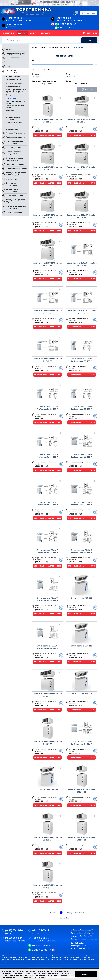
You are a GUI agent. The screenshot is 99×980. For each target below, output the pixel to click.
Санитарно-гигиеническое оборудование (16, 207)
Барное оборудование (14, 196)
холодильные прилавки (14, 126)
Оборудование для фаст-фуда (15, 201)
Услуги (34, 33)
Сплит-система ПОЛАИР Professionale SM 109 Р (47, 408)
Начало (52, 913)
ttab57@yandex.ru (79, 946)
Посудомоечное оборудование (12, 190)
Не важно (50, 84)
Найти (89, 40)
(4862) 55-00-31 (40, 938)
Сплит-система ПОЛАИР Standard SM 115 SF (47, 121)
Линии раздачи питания (15, 148)
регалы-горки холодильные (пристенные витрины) (16, 91)
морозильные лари (13, 86)
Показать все (79, 913)
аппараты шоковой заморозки (13, 118)
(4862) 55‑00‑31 (63, 18)
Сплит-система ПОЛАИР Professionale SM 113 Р (47, 503)
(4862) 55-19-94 (14, 930)
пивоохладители (12, 129)
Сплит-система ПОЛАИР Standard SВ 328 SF (82, 264)
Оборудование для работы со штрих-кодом (16, 174)
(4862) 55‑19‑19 (14, 18)
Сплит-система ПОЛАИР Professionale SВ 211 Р (82, 456)
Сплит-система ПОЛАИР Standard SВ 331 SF (82, 312)
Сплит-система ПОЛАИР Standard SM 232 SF (47, 264)
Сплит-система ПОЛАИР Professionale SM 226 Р (82, 743)
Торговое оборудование (15, 133)
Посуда (8, 49)
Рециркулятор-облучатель (16, 54)
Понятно (86, 974)
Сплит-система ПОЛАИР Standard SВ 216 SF (82, 216)
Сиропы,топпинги (12, 58)
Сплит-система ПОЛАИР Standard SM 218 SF (47, 168)
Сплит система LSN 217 (47, 789)
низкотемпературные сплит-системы (15, 107)
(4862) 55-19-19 (42, 131)
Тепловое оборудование (15, 137)
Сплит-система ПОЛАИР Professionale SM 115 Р (47, 551)
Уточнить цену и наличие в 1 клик (47, 135)
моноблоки (10, 111)
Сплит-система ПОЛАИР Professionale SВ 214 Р (82, 503)
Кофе (8, 66)
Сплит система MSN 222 (82, 598)
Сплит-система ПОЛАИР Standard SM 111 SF (82, 791)
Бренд (68, 74)
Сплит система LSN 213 (82, 646)
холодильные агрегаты (14, 122)
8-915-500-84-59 (67, 28)
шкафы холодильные (13, 80)
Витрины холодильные (14, 76)
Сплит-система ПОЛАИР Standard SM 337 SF (47, 312)
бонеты (9, 95)
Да (35, 84)
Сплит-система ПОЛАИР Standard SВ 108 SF (47, 839)
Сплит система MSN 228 (82, 694)
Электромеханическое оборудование (14, 142)
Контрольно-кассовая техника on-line (14, 159)
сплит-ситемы (11, 98)
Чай (7, 62)
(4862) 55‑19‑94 (14, 25)
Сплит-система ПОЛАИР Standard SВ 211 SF (82, 121)
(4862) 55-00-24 (40, 930)
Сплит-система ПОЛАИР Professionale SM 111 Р (47, 456)
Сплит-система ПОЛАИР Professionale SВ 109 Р (82, 408)
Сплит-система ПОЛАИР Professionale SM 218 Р (47, 599)
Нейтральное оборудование (11, 184)
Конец (69, 913)
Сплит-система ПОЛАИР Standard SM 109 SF (47, 743)
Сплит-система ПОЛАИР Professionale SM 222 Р (47, 647)
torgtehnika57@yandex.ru (82, 948)
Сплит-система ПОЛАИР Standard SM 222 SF (47, 695)
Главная (34, 47)
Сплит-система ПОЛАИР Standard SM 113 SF (82, 839)
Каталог (22, 33)
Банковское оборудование (16, 168)
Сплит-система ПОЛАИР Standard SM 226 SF (47, 216)
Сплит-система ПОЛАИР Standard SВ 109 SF (47, 886)
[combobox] (47, 77)
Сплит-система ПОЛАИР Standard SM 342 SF (47, 360)
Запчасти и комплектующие (16, 164)
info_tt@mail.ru (78, 943)
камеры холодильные (14, 83)
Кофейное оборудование (15, 212)
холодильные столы (13, 114)
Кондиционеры (12, 179)
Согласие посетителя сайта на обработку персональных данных (44, 967)
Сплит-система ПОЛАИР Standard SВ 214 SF (82, 168)
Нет (42, 84)
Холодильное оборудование (11, 71)
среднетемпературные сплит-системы (16, 102)
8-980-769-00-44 (67, 24)
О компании (9, 33)
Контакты (45, 33)
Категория (36, 74)
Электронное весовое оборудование (14, 153)
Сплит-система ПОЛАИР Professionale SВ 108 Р (82, 360)
